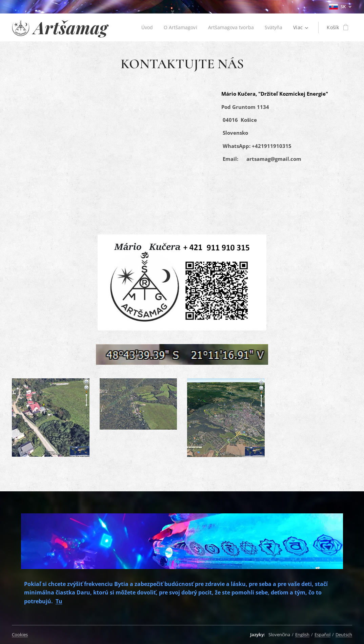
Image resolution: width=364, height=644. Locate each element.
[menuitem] (146, 27)
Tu (59, 601)
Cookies (20, 634)
